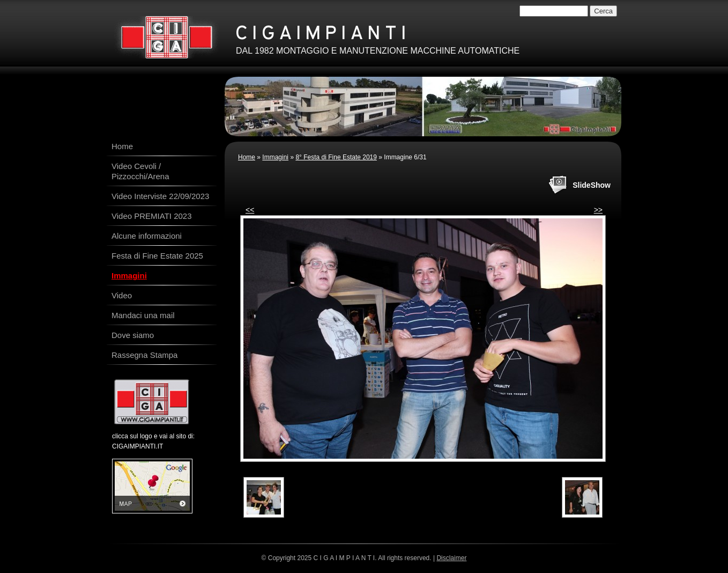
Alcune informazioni (147, 236)
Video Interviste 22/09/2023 (160, 196)
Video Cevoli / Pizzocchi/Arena (140, 171)
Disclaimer (451, 558)
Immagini (275, 157)
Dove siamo (133, 335)
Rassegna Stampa (144, 355)
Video (122, 295)
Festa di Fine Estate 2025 (157, 256)
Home (247, 157)
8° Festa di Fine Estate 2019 (336, 157)
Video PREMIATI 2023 (152, 216)
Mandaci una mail (143, 315)
